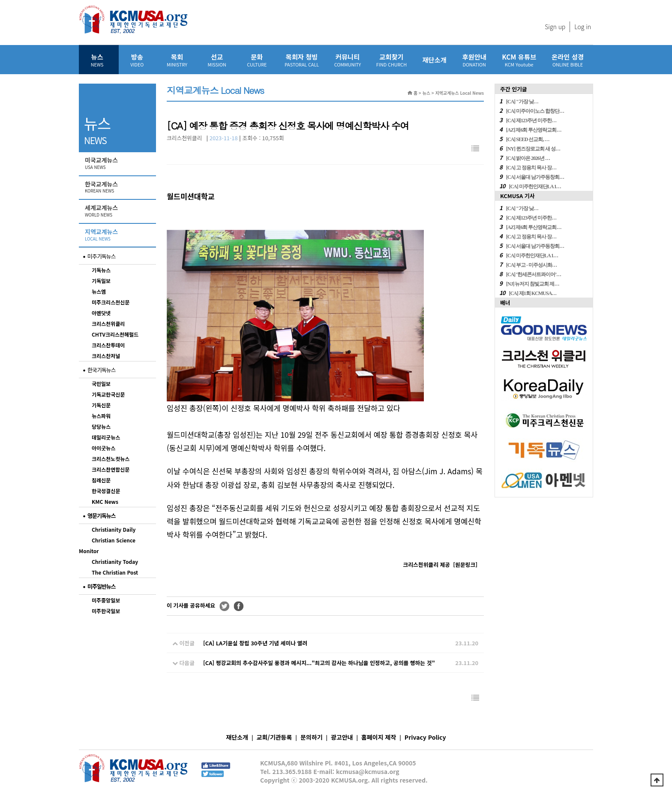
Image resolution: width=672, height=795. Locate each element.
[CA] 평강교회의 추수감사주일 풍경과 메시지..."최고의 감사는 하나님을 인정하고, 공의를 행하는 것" (319, 663)
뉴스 (97, 60)
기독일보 (101, 281)
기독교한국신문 (108, 394)
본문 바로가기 (0, 0)
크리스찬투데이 (108, 345)
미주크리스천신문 (111, 302)
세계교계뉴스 (118, 211)
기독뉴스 (101, 270)
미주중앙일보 (106, 600)
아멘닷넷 (101, 313)
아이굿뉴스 (103, 448)
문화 (257, 60)
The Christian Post (115, 572)
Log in (583, 27)
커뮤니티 (348, 60)
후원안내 (474, 60)
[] (465, 565)
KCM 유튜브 (519, 60)
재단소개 (434, 60)
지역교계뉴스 (118, 235)
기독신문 (101, 405)
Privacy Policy (425, 737)
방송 (137, 60)
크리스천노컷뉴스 (111, 459)
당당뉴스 (101, 426)
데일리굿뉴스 (106, 437)
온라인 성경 (568, 60)
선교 (217, 60)
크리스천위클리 (108, 324)
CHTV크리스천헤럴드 (115, 334)
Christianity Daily (114, 529)
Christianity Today (115, 562)
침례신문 (101, 480)
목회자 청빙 (302, 60)
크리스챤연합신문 (111, 469)
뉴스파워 (101, 416)
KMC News (105, 501)
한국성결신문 (106, 491)
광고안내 (342, 737)
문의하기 (312, 737)
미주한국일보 (106, 611)
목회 (177, 60)
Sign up (555, 27)
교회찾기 (391, 60)
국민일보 (101, 384)
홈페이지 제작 (379, 737)
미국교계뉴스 (118, 163)
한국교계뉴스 (118, 187)
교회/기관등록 (274, 737)
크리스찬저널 (106, 356)
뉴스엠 (99, 291)
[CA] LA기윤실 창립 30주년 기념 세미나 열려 (255, 643)
